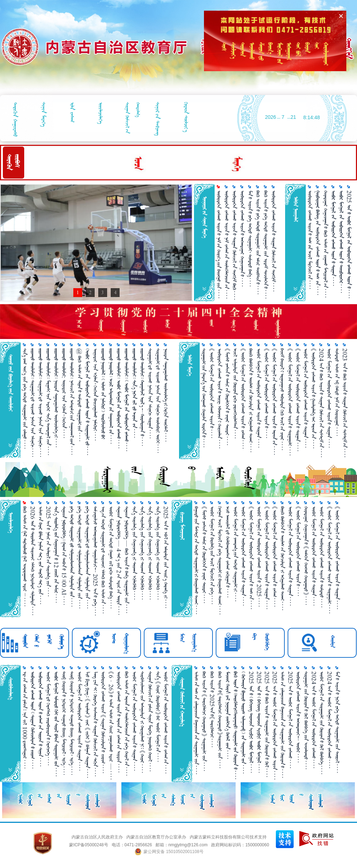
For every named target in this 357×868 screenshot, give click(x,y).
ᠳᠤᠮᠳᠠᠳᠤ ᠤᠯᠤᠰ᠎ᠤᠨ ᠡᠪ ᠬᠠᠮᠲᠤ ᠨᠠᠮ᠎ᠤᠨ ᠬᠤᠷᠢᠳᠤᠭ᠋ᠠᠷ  (337, 392)
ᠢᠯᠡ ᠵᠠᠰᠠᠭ (72, 112)
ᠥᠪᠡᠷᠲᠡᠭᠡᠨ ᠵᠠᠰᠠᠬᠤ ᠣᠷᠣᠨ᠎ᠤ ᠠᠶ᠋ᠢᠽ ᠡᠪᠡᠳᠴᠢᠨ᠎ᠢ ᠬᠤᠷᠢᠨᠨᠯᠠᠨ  (219, 398)
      (72, 556)
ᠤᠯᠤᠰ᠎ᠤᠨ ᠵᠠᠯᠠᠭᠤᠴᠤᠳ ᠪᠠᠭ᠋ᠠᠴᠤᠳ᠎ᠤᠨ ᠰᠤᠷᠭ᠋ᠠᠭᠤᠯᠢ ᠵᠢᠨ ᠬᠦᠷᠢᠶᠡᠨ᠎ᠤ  (282, 724)
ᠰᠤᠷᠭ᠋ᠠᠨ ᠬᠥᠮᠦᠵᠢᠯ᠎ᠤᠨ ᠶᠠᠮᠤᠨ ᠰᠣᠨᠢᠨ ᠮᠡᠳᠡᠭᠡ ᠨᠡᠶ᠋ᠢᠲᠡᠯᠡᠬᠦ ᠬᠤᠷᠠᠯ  (150, 721)
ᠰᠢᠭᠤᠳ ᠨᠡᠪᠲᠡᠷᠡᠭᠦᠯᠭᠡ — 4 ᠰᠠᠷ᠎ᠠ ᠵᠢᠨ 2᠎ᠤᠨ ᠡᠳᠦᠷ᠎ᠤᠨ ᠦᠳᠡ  (119, 560)
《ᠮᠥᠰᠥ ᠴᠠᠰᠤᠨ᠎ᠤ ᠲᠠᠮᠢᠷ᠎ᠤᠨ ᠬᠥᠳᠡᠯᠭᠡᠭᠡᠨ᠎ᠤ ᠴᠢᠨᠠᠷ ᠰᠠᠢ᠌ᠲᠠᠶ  (204, 555)
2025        (349, 244)
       (228, 715)
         (56, 724)
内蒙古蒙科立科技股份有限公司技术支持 (228, 837)
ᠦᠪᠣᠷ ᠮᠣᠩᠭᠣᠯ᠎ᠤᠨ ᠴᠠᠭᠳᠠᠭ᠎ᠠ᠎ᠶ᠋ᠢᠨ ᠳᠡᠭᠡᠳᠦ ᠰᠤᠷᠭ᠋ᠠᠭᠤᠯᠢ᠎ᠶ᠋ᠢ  (235, 554)
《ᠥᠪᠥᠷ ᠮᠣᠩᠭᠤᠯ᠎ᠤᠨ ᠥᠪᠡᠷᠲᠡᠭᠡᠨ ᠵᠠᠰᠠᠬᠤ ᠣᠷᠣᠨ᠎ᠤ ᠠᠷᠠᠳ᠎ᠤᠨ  (274, 401)
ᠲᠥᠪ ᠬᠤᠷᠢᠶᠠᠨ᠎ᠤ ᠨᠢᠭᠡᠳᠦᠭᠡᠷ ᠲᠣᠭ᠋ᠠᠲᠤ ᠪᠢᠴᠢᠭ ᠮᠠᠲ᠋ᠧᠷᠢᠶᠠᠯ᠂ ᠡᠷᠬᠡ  (64, 723)
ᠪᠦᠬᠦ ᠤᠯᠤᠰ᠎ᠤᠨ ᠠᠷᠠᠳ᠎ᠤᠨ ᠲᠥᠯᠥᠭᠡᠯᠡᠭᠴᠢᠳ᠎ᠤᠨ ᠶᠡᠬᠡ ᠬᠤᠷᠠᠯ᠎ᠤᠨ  (127, 723)
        (134, 393)
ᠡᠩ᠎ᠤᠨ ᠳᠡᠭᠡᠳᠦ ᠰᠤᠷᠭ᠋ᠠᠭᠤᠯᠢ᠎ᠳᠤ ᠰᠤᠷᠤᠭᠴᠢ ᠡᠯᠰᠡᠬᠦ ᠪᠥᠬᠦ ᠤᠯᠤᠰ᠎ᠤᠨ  (103, 560)
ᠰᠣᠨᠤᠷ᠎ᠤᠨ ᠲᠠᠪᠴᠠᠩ (157, 119)
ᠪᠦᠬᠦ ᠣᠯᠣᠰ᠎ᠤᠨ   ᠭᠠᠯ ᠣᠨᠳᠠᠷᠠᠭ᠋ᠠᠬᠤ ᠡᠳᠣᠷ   (25, 556)
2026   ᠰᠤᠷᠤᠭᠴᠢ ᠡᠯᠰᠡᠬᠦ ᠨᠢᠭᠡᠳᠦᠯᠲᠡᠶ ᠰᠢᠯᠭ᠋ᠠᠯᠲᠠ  (33, 561)
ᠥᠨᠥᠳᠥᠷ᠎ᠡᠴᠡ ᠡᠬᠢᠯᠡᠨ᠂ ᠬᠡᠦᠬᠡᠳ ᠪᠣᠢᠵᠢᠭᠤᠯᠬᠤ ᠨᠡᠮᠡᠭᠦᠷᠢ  (95, 394)
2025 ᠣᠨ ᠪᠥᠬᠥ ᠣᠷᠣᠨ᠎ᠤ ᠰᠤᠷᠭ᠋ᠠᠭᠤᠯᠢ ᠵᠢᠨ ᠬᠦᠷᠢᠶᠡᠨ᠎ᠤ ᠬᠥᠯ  (267, 724)
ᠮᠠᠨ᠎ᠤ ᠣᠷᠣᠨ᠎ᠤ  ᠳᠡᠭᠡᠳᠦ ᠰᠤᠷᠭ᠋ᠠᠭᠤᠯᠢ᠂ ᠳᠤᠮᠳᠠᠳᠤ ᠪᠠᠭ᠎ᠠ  (250, 238)
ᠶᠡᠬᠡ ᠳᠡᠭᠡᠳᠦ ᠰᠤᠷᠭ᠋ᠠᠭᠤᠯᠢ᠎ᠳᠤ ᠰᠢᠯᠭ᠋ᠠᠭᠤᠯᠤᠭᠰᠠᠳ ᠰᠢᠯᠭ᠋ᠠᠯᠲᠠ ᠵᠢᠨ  (80, 557)
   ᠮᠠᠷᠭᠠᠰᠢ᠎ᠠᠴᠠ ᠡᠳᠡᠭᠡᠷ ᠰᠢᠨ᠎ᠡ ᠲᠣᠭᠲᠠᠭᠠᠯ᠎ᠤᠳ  (48, 402)
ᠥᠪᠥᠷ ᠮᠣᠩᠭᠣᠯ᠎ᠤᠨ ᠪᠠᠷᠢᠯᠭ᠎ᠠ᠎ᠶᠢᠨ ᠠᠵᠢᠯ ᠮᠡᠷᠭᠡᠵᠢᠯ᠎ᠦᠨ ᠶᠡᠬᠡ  (212, 555)
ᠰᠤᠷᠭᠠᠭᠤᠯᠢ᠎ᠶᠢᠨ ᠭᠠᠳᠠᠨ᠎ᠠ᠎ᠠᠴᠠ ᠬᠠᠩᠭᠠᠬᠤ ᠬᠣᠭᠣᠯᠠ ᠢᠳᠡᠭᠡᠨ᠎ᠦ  (204, 398)
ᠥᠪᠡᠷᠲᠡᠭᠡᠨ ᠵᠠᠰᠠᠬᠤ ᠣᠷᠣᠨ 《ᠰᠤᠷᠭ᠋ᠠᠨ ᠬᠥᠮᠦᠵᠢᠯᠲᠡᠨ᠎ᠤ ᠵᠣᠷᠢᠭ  (103, 722)
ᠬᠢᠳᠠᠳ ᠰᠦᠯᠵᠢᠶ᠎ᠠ (186, 117)
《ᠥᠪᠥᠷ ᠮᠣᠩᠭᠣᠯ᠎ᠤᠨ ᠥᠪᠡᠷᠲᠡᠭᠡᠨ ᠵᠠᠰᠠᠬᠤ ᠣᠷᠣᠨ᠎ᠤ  (266, 393)
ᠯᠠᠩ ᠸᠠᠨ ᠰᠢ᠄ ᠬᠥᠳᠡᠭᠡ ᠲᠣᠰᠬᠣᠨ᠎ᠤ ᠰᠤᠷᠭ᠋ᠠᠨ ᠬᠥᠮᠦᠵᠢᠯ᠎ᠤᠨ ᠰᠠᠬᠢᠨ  (95, 724)
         (103, 394)
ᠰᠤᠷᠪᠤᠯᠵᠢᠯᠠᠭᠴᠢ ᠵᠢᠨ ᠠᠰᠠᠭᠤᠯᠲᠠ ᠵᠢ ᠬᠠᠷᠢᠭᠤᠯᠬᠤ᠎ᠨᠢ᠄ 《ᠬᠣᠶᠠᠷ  (142, 722)
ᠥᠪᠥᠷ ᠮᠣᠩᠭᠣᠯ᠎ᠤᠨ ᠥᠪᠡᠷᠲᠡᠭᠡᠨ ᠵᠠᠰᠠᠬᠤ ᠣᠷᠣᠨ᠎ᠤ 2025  (259, 556)
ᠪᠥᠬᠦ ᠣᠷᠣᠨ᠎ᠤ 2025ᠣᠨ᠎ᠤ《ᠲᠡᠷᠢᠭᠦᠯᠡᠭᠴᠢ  (212, 709)
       (341, 242)
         (127, 400)
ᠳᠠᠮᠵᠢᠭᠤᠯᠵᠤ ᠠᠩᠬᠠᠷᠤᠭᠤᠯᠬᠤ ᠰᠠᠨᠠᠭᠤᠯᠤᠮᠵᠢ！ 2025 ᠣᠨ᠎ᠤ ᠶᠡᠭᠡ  (95, 561)
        (119, 398)
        (33, 720)
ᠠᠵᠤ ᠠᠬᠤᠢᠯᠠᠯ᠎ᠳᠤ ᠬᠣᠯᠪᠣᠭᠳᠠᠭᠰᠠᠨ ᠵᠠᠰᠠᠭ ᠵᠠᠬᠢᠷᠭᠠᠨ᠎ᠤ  (228, 552)
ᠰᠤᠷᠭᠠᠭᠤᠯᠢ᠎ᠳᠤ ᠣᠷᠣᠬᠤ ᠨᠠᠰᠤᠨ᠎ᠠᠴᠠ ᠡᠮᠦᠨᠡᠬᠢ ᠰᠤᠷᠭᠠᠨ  (150, 393)
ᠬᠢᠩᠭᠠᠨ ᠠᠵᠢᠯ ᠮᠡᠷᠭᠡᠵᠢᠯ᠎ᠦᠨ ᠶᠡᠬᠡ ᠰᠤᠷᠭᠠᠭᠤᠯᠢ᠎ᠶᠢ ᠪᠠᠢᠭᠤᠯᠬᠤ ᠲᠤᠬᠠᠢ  (220, 560)
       (111, 396)
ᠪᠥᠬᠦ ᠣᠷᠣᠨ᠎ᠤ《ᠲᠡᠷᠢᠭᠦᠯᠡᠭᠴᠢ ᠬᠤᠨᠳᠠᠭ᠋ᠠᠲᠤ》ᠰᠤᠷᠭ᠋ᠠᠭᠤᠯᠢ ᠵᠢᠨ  (220, 720)
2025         (251, 722)
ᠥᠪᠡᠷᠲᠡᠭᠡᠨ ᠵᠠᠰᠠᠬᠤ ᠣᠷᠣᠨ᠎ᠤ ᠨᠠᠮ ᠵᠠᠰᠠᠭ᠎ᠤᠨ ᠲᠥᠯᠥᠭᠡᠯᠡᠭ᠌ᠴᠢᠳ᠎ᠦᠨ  (227, 244)
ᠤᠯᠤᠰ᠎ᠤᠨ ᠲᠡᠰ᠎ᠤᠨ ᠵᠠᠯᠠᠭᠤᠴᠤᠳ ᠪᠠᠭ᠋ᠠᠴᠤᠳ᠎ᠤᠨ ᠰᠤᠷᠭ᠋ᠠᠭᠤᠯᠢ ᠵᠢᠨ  (196, 723)
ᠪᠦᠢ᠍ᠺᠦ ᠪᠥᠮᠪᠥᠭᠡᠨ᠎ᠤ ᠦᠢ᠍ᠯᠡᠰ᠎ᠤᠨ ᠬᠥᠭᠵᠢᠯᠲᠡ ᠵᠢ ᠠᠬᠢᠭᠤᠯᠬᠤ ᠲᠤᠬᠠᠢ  (251, 400)
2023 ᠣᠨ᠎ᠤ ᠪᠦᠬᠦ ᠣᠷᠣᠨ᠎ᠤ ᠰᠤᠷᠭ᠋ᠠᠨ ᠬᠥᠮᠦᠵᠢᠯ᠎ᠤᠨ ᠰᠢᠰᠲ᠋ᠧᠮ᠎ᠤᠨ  (345, 403)
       (333, 238)
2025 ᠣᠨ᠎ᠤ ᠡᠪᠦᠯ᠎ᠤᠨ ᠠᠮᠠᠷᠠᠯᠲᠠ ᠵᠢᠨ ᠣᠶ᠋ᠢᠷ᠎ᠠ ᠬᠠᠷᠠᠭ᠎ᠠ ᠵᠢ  (166, 557)
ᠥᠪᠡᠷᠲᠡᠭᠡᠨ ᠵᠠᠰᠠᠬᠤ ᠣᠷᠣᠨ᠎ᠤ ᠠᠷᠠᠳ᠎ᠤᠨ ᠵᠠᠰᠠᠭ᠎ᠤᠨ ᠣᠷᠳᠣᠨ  (119, 722)
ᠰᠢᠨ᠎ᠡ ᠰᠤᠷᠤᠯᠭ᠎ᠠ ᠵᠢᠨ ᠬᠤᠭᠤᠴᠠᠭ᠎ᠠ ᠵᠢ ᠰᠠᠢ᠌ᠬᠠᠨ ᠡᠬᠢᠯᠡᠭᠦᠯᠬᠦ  (134, 553)
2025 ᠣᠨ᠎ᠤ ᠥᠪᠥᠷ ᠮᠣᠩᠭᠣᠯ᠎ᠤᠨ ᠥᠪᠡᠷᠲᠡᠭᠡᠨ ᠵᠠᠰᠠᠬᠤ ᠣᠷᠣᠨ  (275, 725)
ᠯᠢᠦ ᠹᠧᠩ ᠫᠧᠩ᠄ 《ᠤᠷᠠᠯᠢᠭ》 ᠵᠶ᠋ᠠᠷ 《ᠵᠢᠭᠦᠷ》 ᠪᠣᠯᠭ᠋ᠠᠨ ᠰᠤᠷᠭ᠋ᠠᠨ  (87, 724)
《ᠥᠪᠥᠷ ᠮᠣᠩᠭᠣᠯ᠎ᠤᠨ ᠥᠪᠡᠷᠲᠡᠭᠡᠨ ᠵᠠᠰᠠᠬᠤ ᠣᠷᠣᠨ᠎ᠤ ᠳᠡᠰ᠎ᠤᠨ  (251, 558)
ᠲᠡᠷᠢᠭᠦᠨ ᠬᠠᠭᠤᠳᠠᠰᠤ (15, 119)
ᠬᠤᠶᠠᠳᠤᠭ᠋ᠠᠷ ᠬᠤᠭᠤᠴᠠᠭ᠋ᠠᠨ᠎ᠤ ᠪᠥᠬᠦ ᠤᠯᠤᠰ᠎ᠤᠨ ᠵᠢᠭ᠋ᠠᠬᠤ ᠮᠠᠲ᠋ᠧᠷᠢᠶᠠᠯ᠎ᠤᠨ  (325, 244)
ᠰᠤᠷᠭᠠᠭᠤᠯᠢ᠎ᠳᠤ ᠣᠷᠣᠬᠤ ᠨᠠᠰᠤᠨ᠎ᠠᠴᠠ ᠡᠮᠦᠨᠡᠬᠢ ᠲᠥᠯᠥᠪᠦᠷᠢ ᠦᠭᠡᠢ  (158, 401)
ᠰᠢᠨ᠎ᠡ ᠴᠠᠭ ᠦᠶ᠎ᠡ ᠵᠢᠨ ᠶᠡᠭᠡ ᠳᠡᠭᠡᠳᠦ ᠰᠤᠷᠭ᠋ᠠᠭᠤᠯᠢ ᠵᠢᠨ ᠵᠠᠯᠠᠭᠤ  (25, 398)
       (235, 725)
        (142, 397)
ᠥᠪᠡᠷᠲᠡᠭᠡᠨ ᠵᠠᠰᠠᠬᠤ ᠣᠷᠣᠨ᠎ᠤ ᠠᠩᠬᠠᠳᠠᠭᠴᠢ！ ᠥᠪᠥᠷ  (298, 717)
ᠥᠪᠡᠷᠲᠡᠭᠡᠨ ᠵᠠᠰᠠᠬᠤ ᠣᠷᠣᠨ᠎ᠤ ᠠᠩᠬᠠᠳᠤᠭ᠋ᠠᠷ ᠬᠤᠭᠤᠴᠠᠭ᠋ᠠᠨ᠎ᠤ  (242, 238)
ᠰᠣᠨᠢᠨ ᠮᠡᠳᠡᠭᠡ (44, 114)
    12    (56, 554)
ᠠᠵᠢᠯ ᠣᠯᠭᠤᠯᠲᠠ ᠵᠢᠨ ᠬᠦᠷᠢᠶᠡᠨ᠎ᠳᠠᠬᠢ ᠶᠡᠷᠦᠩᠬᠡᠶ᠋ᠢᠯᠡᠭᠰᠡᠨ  (235, 393)
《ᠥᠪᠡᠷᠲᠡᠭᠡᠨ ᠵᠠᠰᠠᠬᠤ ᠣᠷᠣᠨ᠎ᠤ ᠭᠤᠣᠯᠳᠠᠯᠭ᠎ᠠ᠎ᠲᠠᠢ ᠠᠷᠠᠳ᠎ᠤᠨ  (313, 398)
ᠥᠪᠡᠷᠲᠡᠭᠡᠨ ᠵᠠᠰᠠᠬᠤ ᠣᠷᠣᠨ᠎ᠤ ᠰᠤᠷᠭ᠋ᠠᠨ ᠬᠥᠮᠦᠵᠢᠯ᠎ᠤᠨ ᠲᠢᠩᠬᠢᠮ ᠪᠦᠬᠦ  (234, 245)
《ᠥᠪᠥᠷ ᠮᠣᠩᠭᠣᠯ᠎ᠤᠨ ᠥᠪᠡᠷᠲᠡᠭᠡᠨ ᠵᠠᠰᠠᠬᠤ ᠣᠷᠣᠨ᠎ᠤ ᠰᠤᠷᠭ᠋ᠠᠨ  (298, 400)
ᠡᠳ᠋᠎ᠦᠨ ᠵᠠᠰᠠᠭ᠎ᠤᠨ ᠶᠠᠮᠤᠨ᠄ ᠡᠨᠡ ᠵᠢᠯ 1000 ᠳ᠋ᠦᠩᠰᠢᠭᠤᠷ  (25, 720)
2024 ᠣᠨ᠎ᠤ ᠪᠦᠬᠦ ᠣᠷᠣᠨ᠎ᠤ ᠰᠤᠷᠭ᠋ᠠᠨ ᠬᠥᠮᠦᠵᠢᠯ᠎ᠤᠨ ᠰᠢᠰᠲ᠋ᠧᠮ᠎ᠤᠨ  (321, 403)
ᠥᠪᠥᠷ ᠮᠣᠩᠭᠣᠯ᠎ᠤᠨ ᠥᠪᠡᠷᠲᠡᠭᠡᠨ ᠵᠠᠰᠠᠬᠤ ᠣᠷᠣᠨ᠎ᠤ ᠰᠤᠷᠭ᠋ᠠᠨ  (259, 398)
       (40, 719)
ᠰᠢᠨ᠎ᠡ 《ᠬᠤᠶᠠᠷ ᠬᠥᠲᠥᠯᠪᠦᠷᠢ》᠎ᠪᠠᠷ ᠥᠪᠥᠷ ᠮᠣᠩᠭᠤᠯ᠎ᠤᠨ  (158, 716)
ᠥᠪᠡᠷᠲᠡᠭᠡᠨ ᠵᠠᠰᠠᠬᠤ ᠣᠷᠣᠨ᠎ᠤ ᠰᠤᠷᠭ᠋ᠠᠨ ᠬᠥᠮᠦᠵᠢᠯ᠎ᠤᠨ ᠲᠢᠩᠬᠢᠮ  (274, 241)
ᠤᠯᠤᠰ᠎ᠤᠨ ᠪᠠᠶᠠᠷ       (40, 555)
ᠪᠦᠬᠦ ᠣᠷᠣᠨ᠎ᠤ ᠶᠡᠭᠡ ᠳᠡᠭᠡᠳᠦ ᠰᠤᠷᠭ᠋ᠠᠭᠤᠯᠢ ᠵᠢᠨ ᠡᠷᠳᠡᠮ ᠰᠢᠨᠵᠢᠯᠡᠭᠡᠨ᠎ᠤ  (266, 244)
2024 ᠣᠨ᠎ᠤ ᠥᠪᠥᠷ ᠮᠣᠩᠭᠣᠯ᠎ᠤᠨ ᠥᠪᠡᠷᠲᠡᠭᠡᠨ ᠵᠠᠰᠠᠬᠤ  (314, 720)
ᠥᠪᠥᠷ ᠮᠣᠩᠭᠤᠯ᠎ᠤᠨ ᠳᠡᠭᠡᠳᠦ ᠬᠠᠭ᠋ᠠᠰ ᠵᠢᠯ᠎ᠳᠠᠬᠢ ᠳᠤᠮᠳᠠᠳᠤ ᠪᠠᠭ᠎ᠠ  (111, 557)
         (243, 722)
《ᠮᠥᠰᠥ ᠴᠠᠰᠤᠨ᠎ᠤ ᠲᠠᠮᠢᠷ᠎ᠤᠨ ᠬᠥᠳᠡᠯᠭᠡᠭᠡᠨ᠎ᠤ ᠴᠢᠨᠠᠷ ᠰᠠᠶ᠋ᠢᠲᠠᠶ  (227, 397)
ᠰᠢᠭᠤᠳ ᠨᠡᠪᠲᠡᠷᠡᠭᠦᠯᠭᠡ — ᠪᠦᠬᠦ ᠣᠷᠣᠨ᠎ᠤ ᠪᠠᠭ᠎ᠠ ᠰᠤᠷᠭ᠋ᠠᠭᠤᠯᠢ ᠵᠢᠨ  (127, 560)
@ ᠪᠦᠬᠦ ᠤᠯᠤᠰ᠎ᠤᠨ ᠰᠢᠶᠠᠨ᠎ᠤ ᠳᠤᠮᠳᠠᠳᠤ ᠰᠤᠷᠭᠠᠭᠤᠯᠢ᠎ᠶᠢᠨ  (80, 395)
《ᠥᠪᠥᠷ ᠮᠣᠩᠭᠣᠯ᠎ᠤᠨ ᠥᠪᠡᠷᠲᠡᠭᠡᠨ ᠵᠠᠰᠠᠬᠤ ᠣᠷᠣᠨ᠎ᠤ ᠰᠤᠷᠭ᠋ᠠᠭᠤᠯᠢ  (290, 402)
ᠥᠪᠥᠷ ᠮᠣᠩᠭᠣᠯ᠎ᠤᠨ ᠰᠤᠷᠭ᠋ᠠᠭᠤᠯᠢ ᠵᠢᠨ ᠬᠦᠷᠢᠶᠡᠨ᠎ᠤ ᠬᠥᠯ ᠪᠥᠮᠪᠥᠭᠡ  (322, 723)
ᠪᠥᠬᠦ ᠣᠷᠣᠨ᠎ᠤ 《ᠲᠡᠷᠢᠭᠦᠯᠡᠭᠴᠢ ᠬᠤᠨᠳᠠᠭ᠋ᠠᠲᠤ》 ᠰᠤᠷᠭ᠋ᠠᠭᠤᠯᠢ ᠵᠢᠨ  (204, 721)
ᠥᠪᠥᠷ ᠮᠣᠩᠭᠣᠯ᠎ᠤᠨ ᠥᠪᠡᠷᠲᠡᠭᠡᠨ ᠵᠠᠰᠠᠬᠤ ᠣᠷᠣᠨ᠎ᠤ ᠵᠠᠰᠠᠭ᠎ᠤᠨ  (166, 722)
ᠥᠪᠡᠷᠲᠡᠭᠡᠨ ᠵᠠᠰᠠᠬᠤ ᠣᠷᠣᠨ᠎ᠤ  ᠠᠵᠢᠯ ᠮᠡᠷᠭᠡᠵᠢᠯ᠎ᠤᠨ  (310, 240)
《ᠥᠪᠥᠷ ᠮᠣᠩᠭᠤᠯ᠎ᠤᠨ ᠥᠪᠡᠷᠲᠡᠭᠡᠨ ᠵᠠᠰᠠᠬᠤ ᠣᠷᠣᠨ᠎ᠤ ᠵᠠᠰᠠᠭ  (243, 398)
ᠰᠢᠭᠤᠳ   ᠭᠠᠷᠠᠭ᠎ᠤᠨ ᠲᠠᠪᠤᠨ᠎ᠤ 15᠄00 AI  (64, 555)
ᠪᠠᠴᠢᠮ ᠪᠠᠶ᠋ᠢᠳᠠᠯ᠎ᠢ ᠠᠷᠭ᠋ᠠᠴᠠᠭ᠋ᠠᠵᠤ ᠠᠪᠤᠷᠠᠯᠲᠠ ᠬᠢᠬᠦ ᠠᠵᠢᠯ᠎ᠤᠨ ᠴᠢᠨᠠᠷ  (282, 399)
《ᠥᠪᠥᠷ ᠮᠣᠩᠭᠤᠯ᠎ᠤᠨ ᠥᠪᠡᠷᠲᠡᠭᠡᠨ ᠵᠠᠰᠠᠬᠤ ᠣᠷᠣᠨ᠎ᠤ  (212, 393)
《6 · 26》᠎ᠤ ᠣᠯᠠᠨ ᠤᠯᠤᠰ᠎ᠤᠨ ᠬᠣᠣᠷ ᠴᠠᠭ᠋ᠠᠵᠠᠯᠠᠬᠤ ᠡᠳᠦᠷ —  (111, 725)
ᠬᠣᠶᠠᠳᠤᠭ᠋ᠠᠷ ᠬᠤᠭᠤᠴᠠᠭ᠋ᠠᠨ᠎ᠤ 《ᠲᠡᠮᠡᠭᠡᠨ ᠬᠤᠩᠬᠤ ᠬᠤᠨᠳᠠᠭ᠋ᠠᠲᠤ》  (306, 555)
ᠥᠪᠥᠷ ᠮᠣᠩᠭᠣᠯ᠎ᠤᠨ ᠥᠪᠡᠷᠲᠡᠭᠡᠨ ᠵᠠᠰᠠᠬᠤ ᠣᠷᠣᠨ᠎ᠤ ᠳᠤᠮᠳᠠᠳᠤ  (322, 557)
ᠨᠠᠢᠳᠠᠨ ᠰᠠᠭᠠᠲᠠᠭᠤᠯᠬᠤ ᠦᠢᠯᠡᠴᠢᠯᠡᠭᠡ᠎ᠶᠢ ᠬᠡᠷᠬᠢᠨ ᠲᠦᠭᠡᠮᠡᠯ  (166, 395)
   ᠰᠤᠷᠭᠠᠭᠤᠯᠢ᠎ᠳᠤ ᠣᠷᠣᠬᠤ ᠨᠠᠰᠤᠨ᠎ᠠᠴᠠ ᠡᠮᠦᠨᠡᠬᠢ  (33, 403)
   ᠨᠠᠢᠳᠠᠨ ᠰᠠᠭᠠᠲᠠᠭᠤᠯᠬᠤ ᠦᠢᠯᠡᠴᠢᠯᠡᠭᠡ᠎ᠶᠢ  (56, 398)
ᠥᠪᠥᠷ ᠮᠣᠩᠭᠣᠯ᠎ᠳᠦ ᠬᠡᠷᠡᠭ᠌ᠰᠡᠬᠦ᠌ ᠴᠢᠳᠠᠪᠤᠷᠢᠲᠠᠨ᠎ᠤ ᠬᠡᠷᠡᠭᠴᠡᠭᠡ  (48, 718)
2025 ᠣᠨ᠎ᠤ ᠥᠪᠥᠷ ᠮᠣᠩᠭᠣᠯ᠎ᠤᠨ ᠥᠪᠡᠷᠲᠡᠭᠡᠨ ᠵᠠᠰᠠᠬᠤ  (290, 720)
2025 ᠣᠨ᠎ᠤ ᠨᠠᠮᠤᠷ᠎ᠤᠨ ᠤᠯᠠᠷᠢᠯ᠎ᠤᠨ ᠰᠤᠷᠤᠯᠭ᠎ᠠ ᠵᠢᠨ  (48, 551)
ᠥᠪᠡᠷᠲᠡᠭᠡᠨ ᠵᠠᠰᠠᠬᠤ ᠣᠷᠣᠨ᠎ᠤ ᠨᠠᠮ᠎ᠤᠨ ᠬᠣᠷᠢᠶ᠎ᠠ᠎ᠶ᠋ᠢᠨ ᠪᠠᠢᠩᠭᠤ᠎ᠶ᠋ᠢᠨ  (219, 244)
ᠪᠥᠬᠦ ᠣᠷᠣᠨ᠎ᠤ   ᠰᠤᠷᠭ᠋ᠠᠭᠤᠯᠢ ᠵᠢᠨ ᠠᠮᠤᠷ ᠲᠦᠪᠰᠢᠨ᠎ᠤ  (258, 242)
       (87, 402)
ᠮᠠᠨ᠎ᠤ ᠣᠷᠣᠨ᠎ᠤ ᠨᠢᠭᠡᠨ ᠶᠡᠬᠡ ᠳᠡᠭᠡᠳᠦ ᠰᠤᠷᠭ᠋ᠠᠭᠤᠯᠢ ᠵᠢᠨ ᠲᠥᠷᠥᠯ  (337, 722)
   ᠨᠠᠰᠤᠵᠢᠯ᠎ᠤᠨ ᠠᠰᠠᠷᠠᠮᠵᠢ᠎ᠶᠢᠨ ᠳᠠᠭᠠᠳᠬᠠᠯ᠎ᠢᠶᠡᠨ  (72, 401)
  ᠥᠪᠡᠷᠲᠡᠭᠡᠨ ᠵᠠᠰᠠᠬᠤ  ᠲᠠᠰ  (318, 243)
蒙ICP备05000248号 (88, 845)
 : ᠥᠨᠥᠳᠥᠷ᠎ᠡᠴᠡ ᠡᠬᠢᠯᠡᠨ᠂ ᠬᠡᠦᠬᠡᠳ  (64, 393)
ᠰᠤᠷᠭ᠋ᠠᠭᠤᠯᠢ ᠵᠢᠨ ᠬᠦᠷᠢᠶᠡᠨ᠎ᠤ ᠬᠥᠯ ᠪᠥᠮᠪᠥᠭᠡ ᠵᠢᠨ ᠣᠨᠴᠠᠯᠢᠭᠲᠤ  (306, 720)
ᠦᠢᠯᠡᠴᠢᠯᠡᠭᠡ (101, 113)
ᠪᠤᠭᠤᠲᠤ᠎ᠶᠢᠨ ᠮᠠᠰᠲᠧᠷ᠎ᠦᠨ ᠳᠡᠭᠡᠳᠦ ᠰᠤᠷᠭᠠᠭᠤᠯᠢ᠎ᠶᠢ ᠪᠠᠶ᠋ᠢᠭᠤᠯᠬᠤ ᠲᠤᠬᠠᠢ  (196, 560)
